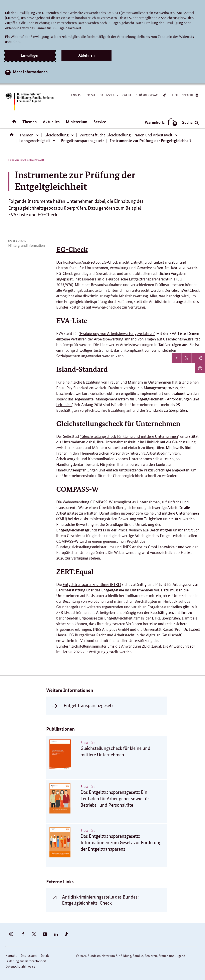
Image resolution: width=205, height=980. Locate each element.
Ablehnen (86, 55)
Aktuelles (51, 122)
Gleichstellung (56, 135)
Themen (30, 122)
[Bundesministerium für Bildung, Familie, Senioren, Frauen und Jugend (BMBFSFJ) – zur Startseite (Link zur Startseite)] (30, 102)
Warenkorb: (160, 122)
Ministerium (77, 122)
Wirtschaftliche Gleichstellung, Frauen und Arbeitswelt (126, 135)
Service (100, 122)
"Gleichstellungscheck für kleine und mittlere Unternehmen (129, 436)
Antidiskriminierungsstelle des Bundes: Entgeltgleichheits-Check (100, 900)
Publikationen (60, 729)
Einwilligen (30, 55)
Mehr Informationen (30, 72)
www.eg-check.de (107, 307)
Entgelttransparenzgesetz (83, 141)
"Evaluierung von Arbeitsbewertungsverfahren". (117, 334)
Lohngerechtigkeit (35, 141)
